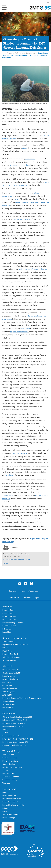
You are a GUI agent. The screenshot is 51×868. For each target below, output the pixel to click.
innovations (30, 159)
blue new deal (30, 519)
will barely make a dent (20, 165)
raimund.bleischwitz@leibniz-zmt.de (16, 559)
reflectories (8, 495)
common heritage (19, 453)
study (25, 148)
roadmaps (10, 475)
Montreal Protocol (22, 219)
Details (5, 563)
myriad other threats (19, 332)
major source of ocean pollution (33, 269)
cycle (16, 199)
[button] (48, 2)
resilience (26, 328)
